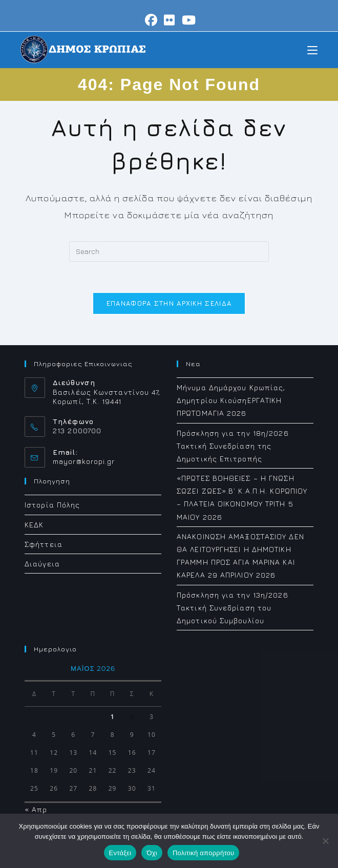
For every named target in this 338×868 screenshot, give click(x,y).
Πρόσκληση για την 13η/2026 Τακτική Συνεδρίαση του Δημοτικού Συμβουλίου (233, 608)
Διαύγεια (42, 564)
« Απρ (36, 809)
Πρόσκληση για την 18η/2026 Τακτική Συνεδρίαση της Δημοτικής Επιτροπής (233, 446)
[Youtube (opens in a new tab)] (187, 20)
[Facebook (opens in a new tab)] (151, 20)
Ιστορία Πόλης (52, 505)
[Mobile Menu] (312, 49)
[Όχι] (325, 841)
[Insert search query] (169, 251)
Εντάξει (120, 853)
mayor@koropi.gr (84, 461)
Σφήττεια (44, 544)
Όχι (152, 853)
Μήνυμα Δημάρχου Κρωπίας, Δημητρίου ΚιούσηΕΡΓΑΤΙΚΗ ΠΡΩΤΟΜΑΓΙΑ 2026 (231, 400)
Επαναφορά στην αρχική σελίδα (169, 303)
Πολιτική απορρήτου (203, 853)
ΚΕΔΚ (34, 525)
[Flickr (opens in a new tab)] (170, 20)
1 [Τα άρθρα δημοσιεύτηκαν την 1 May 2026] (113, 717)
